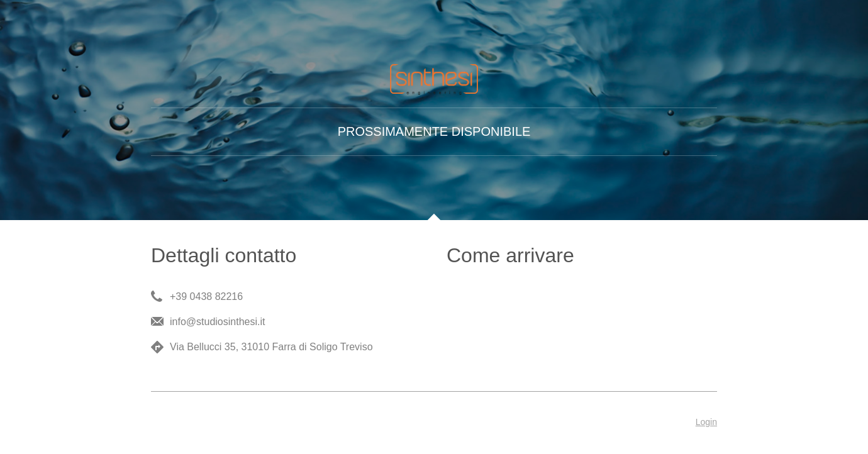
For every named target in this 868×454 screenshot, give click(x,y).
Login (706, 422)
